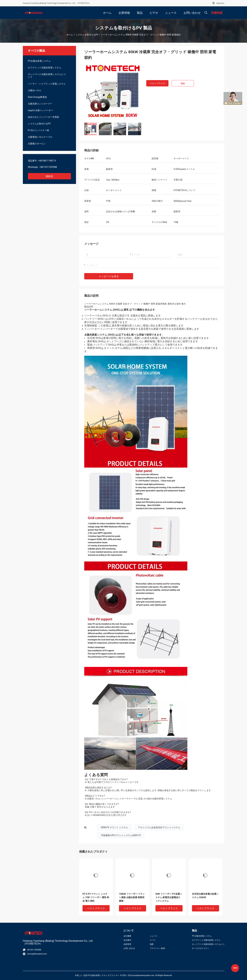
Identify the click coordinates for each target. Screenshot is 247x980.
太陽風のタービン (37, 144)
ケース (153, 940)
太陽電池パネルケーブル (40, 137)
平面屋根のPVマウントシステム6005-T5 (121, 835)
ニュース (154, 936)
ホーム (70, 35)
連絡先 (49, 176)
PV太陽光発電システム (39, 61)
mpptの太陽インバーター (41, 110)
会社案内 (127, 940)
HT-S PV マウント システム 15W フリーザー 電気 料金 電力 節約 (96, 897)
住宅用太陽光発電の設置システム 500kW (205, 896)
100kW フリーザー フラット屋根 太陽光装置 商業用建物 (132, 897)
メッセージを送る (109, 276)
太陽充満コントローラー (40, 104)
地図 (152, 944)
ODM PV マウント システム (114, 827)
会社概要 (127, 936)
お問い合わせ (129, 948)
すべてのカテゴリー (201, 948)
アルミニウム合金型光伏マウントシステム (159, 827)
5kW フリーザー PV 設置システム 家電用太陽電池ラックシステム (169, 897)
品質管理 (127, 944)
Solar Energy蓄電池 (37, 97)
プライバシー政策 (157, 948)
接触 (183, 83)
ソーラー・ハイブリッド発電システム (47, 84)
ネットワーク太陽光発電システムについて (47, 76)
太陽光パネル (35, 90)
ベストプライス (157, 83)
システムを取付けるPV (87, 35)
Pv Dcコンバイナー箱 (39, 130)
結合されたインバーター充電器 (43, 117)
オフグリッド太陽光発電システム (45, 68)
